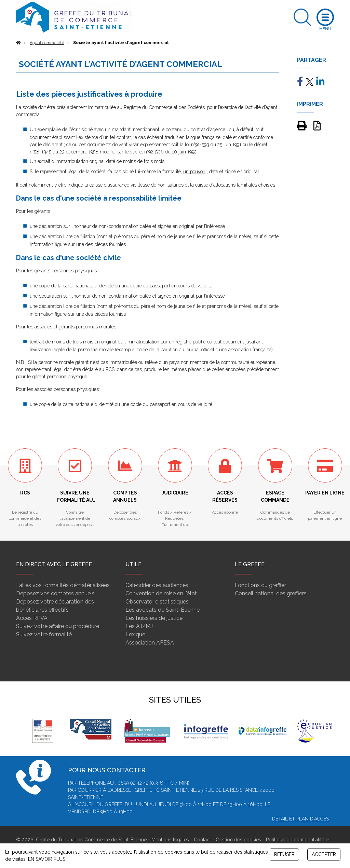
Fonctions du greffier (260, 585)
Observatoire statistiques (157, 602)
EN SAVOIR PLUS (47, 859)
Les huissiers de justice (154, 618)
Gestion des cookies (238, 840)
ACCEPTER (324, 854)
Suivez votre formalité (44, 634)
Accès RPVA (32, 618)
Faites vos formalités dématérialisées (63, 585)
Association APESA (150, 643)
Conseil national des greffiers (271, 593)
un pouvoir (194, 172)
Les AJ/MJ (139, 626)
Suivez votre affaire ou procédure (58, 626)
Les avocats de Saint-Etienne (163, 610)
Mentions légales (170, 840)
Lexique (135, 634)
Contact (202, 840)
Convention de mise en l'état (161, 593)
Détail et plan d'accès (300, 819)
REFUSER (284, 854)
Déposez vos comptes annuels (55, 593)
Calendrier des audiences (157, 585)
